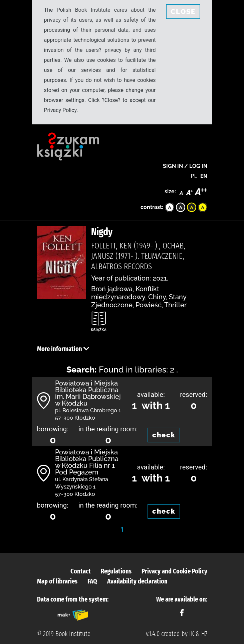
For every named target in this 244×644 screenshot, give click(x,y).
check (164, 435)
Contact (81, 571)
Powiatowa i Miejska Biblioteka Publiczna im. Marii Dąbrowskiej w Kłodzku (88, 393)
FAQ (92, 581)
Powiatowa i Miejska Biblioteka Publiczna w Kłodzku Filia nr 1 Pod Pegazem (87, 462)
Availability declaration (137, 581)
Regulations (116, 571)
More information (63, 349)
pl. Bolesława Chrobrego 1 (88, 410)
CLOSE (183, 12)
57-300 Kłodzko (75, 418)
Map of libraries (57, 581)
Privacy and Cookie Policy (174, 571)
